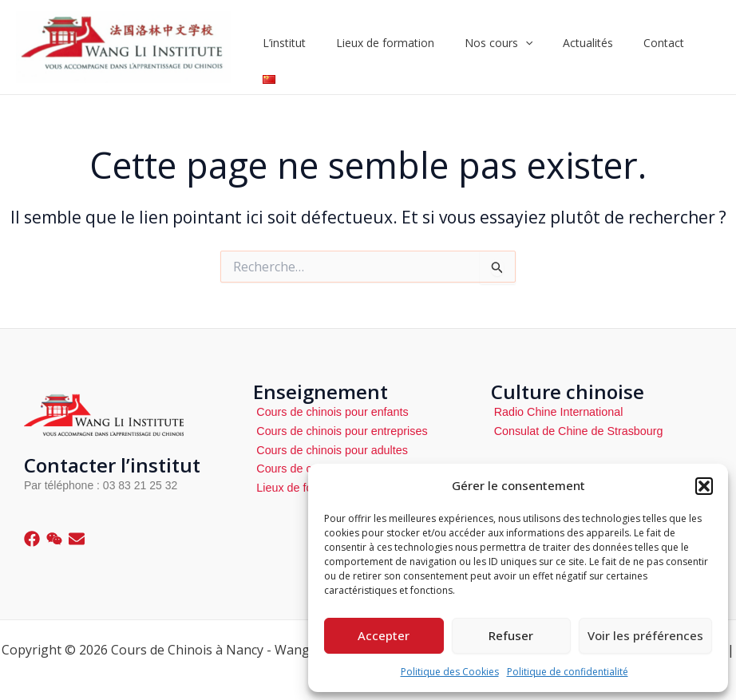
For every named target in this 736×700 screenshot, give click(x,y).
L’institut (306, 47)
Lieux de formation (399, 47)
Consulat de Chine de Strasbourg (575, 430)
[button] (704, 486)
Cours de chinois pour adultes (328, 449)
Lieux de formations (303, 486)
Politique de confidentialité (568, 672)
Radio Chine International (556, 412)
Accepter (384, 635)
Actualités (586, 47)
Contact (653, 47)
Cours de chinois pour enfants (329, 412)
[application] (531, 47)
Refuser (511, 635)
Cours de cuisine (296, 468)
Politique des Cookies (450, 672)
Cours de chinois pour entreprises (338, 430)
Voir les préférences (645, 635)
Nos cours (504, 47)
